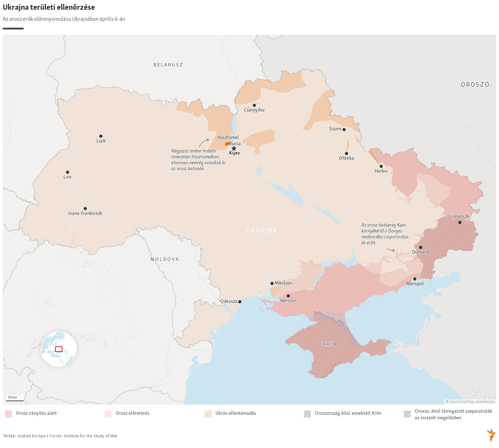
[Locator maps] (249, 223)
